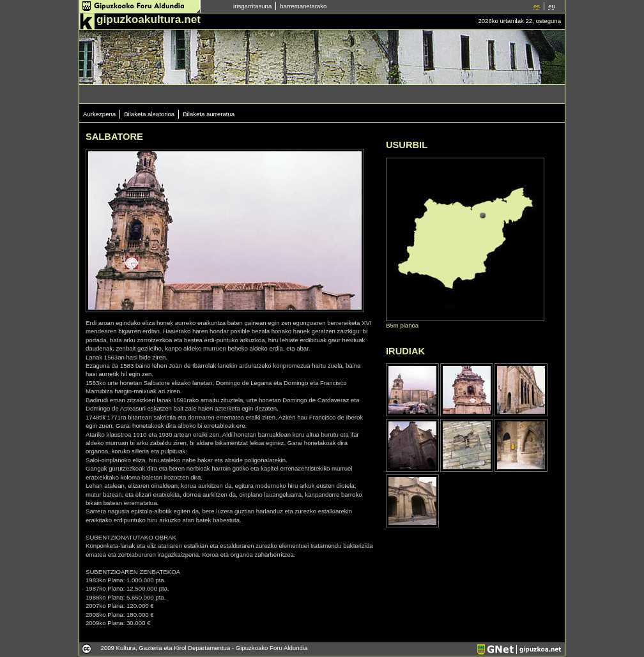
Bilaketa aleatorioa (149, 114)
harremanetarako (303, 6)
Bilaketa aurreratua (209, 114)
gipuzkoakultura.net (149, 19)
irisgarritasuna (252, 6)
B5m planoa (402, 325)
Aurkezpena (99, 114)
